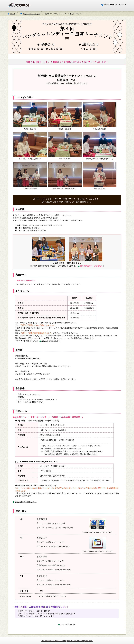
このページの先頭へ (68, 624)
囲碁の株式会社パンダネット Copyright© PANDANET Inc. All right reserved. (67, 641)
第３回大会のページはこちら (91, 266)
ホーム (13, 14)
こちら (44, 341)
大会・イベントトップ (31, 14)
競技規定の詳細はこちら (26, 502)
